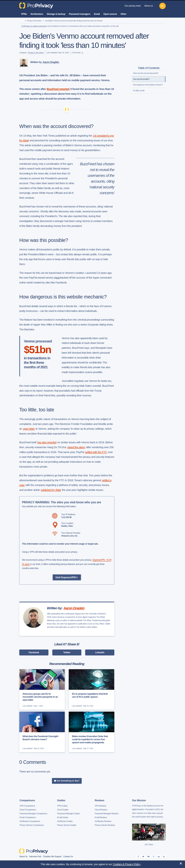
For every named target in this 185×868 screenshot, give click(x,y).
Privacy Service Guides (67, 825)
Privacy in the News (34, 21)
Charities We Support (52, 856)
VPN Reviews (100, 806)
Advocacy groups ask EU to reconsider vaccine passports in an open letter (40, 697)
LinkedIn (100, 652)
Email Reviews (101, 817)
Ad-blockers (37, 14)
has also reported (47, 442)
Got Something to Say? (67, 781)
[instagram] (154, 857)
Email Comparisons (28, 817)
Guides (61, 800)
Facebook (34, 652)
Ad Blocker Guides (65, 821)
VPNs (24, 14)
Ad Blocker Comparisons (30, 821)
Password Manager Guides (68, 814)
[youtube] (148, 857)
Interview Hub (35, 856)
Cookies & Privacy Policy (127, 864)
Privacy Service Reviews (105, 825)
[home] (22, 21)
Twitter (67, 652)
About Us (23, 856)
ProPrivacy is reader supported (34, 26)
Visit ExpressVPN (67, 577)
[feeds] (164, 857)
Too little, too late (139, 91)
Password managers (80, 14)
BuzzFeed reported (58, 89)
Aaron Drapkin (51, 62)
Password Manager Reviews (107, 814)
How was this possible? (141, 79)
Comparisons (27, 800)
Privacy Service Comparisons (32, 825)
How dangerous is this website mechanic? (148, 85)
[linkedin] (159, 857)
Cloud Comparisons (28, 810)
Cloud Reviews (101, 810)
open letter (29, 429)
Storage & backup (56, 14)
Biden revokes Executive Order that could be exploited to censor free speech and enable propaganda (90, 739)
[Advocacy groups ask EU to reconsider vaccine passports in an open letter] (42, 690)
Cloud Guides (63, 810)
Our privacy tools (133, 6)
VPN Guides (62, 806)
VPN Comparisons (27, 806)
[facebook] (138, 857)
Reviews (100, 800)
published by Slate (51, 490)
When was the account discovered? (146, 73)
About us (149, 6)
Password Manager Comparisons (33, 814)
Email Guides (63, 817)
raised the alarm (76, 447)
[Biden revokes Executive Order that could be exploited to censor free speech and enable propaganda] (92, 732)
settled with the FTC (96, 452)
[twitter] (143, 857)
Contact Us (68, 856)
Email (97, 14)
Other (123, 14)
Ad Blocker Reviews (103, 821)
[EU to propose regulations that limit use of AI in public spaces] (92, 690)
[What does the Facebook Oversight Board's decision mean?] (42, 732)
